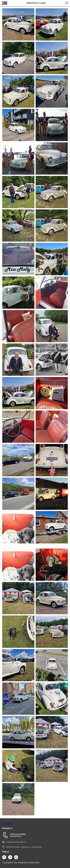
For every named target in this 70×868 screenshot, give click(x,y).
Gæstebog (7, 824)
